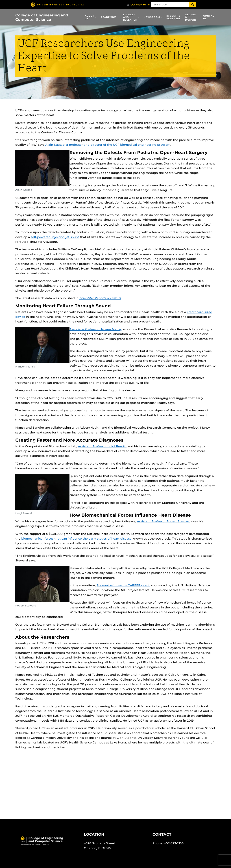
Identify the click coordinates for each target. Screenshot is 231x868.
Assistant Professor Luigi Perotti (102, 446)
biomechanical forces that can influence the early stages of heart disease (76, 539)
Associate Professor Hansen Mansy (95, 329)
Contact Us (210, 17)
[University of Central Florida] (57, 4)
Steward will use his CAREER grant (123, 585)
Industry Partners (174, 17)
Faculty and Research (130, 17)
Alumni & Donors (191, 17)
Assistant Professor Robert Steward (164, 521)
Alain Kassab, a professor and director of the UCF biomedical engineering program (108, 145)
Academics (109, 17)
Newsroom (152, 17)
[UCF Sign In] (139, 5)
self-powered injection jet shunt (55, 237)
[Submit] (197, 5)
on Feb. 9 (100, 298)
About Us (90, 17)
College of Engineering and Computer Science (42, 17)
